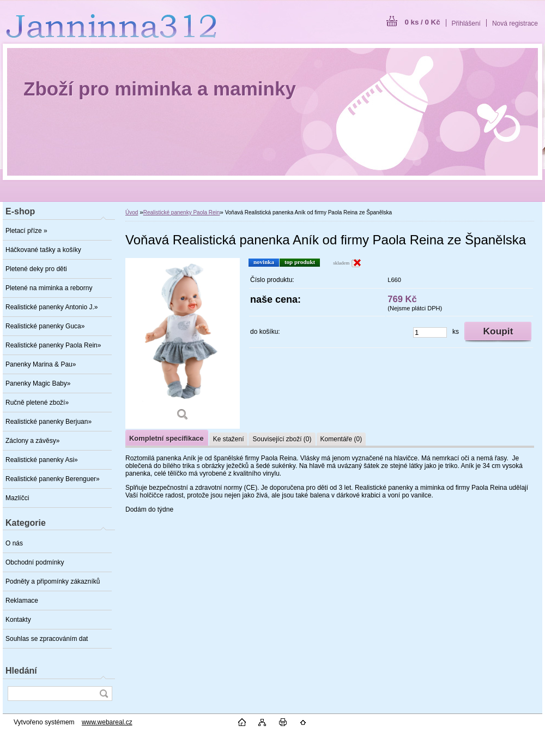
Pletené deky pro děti (36, 269)
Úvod (132, 212)
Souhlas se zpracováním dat (47, 639)
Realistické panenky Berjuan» (49, 422)
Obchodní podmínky (35, 562)
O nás (14, 543)
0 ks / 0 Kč (422, 22)
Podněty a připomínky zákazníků (53, 581)
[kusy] (430, 332)
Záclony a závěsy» (32, 441)
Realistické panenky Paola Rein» (53, 345)
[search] (104, 694)
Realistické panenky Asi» (42, 460)
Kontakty (18, 620)
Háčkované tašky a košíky (43, 250)
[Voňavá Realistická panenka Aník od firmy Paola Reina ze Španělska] (183, 343)
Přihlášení (466, 23)
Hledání (21, 671)
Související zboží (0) (282, 439)
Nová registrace (515, 23)
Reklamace (22, 601)
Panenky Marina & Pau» (41, 364)
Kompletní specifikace (166, 438)
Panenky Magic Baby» (38, 383)
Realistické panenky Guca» (45, 326)
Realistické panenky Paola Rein (182, 212)
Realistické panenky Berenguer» (53, 479)
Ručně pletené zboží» (37, 403)
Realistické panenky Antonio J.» (52, 307)
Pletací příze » (26, 231)
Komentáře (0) (341, 439)
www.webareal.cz (107, 722)
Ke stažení (229, 439)
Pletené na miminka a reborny (49, 288)
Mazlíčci (17, 498)
